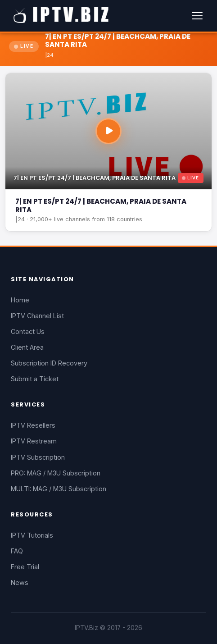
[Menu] (197, 16)
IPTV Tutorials (32, 535)
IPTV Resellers (33, 425)
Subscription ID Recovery (49, 363)
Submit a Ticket (35, 379)
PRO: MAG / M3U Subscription (56, 473)
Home (20, 300)
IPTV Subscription (38, 457)
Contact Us (28, 331)
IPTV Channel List (37, 316)
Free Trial (25, 567)
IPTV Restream (34, 441)
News (20, 582)
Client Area (27, 347)
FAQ (17, 551)
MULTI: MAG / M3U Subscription (59, 489)
